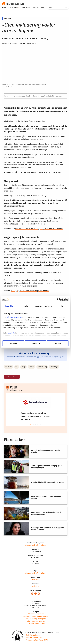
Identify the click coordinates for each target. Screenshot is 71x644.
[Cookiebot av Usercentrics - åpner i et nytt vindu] (59, 300)
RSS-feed (36, 580)
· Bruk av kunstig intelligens (36, 619)
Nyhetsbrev (26, 8)
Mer (43, 8)
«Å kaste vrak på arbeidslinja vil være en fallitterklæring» (38, 172)
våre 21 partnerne (14, 317)
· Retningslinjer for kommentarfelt (36, 616)
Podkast (36, 8)
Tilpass (36, 343)
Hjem (4, 8)
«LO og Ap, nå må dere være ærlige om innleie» (30, 291)
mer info (11, 333)
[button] (62, 410)
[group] (35, 410)
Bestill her (35, 586)
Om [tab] (62, 306)
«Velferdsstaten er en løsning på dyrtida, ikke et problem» (39, 229)
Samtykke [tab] (9, 306)
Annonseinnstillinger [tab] (44, 306)
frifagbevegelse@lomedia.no (36, 545)
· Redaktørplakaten (32, 635)
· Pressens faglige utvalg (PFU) (36, 640)
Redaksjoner (14, 8)
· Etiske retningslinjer (36, 614)
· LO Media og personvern (35, 624)
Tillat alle (58, 343)
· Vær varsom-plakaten (34, 638)
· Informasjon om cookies (35, 621)
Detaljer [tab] (26, 306)
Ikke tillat (13, 343)
